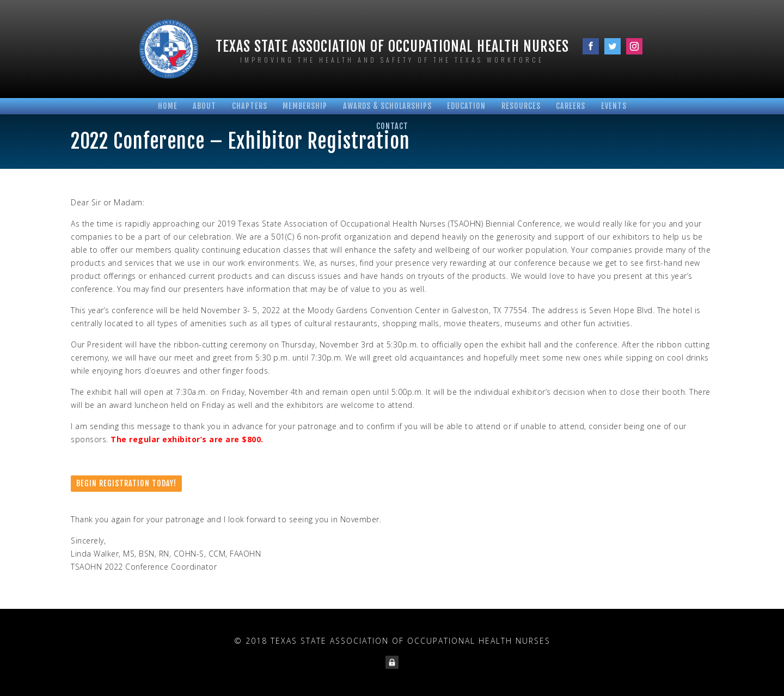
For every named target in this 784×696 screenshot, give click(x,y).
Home (168, 106)
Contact (392, 126)
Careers (571, 106)
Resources (521, 106)
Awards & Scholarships (387, 106)
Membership (305, 106)
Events (614, 106)
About (204, 106)
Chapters (250, 106)
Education (466, 106)
